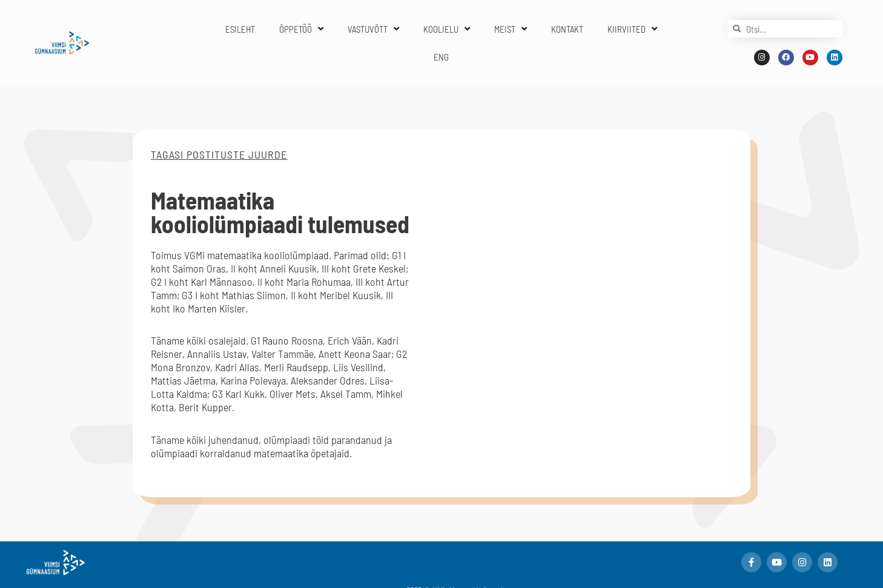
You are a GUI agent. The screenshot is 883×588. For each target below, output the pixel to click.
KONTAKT (567, 29)
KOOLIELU (447, 29)
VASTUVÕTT (373, 29)
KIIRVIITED (632, 29)
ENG (441, 57)
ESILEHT (240, 29)
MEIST (511, 29)
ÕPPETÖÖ (301, 29)
